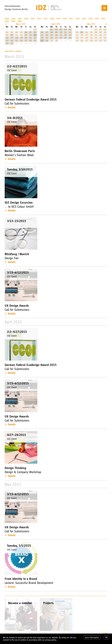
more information (92, 638)
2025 (20, 19)
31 (12, 43)
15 (35, 35)
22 (35, 38)
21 (30, 38)
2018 (65, 19)
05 (21, 32)
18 (17, 38)
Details (12, 107)
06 (26, 32)
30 (7, 43)
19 (21, 38)
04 (17, 32)
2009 (13, 21)
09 (7, 35)
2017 (71, 19)
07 (30, 32)
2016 (78, 19)
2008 (20, 21)
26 (21, 41)
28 (30, 41)
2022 (39, 19)
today (7, 19)
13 (26, 35)
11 (17, 35)
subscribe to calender (13, 51)
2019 (58, 19)
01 (35, 30)
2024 (26, 19)
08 (35, 32)
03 (12, 32)
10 (12, 35)
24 (12, 41)
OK (106, 638)
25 (17, 41)
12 (21, 35)
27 (26, 41)
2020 (52, 19)
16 (7, 38)
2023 (33, 19)
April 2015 (56, 24)
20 (26, 38)
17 (12, 38)
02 (7, 32)
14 (30, 35)
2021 (45, 19)
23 (7, 41)
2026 (13, 19)
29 (35, 41)
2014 (90, 19)
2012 (97, 19)
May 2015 (91, 24)
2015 (84, 19)
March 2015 (21, 24)
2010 (7, 21)
